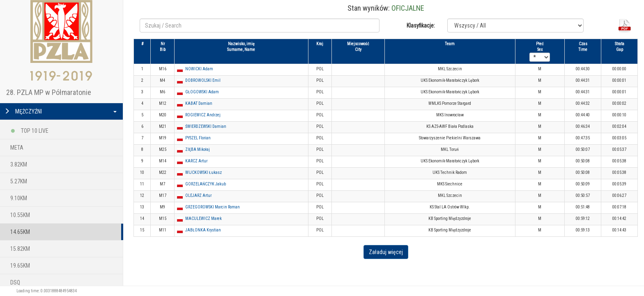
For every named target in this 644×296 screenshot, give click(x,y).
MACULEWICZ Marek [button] (204, 219)
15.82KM (20, 249)
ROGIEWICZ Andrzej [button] (203, 115)
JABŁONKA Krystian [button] (203, 230)
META (17, 148)
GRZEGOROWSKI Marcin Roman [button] (213, 207)
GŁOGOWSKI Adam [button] (202, 92)
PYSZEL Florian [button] (198, 138)
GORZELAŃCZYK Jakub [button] (206, 184)
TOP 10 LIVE (29, 129)
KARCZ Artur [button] (196, 161)
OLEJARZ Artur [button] (198, 195)
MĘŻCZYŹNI (60, 111)
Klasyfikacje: (421, 25)
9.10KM (19, 198)
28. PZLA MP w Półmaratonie (49, 92)
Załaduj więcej (386, 252)
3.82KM (19, 164)
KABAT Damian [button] (199, 103)
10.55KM (20, 215)
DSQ (15, 282)
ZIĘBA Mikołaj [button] (198, 149)
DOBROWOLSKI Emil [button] (203, 80)
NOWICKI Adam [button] (199, 69)
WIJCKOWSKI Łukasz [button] (204, 172)
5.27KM (19, 181)
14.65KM (20, 232)
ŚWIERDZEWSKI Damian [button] (206, 126)
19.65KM (20, 266)
